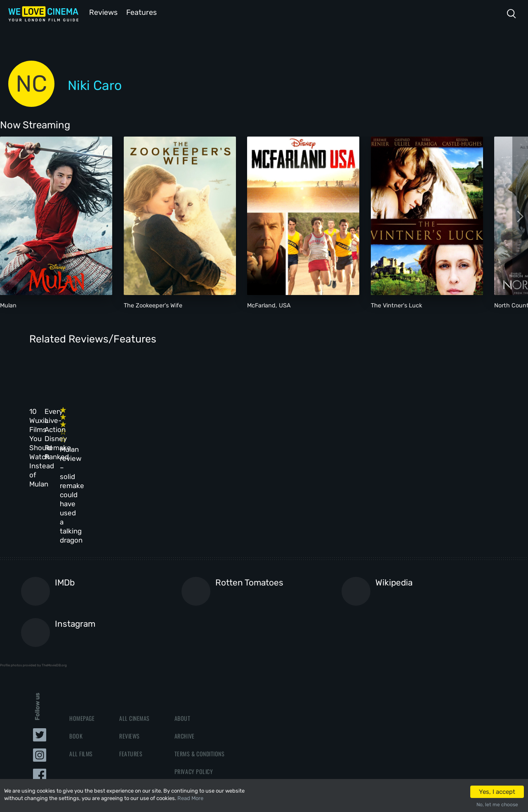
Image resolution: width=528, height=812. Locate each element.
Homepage (82, 634)
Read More (190, 798)
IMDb (65, 499)
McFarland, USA (269, 305)
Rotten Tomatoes (249, 499)
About (183, 634)
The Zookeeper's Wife (153, 305)
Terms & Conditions (199, 670)
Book (76, 652)
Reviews (102, 12)
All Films (81, 670)
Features (142, 12)
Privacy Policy (194, 688)
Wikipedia (394, 499)
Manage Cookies (195, 706)
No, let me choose (497, 805)
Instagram (75, 541)
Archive (185, 652)
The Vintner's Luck (396, 305)
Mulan (8, 305)
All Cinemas (134, 634)
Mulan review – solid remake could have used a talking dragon (296, 435)
